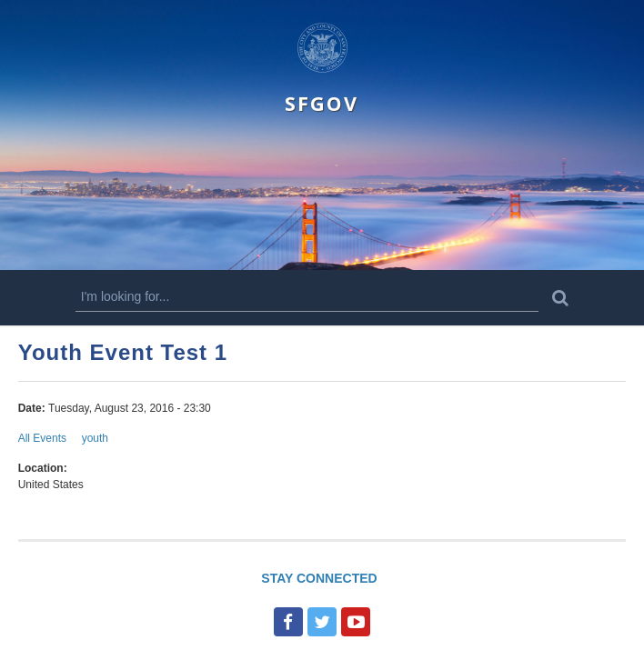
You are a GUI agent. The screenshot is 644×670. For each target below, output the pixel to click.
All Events (42, 438)
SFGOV (322, 103)
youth (95, 438)
